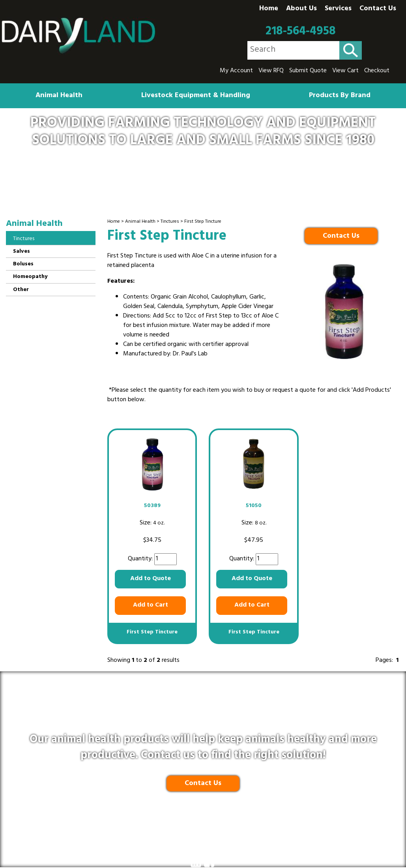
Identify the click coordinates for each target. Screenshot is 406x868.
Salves (22, 252)
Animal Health (59, 96)
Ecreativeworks (220, 851)
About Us (301, 9)
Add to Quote (151, 579)
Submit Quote (308, 71)
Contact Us (378, 9)
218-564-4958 (301, 32)
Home (269, 9)
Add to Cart (151, 605)
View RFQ (271, 71)
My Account (236, 71)
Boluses (23, 264)
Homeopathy (30, 277)
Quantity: (141, 559)
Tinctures (170, 222)
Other (21, 290)
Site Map (300, 834)
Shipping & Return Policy (176, 834)
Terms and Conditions (249, 834)
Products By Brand (340, 96)
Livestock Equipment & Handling (196, 96)
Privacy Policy (113, 834)
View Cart (345, 71)
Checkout (377, 71)
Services (338, 9)
